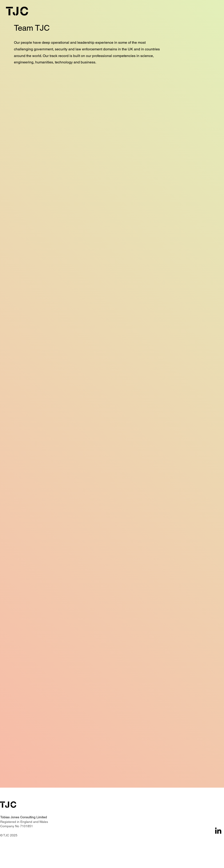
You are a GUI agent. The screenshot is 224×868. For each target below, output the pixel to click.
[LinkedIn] (218, 831)
